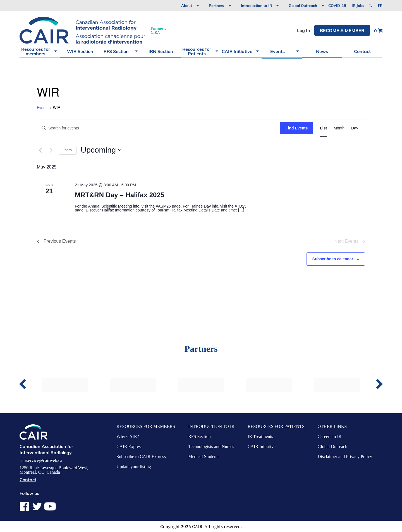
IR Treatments (260, 436)
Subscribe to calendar (333, 259)
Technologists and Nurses (211, 446)
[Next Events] (51, 150)
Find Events (297, 128)
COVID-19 (337, 6)
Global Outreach (303, 6)
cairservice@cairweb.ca (41, 461)
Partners (216, 6)
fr (380, 6)
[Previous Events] (40, 150)
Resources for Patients (197, 51)
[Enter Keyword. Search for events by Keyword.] (159, 128)
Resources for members (36, 51)
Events (277, 51)
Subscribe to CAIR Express (141, 457)
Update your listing (134, 467)
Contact (362, 51)
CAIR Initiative (237, 51)
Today (68, 150)
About (187, 6)
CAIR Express (129, 446)
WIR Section (80, 51)
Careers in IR (330, 436)
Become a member (342, 30)
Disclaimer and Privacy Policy (345, 457)
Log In (304, 30)
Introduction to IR (256, 6)
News (322, 51)
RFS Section (116, 51)
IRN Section (161, 51)
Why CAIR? (128, 436)
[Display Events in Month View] (339, 128)
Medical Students (204, 457)
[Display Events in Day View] (355, 128)
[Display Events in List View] (323, 128)
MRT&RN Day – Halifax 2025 (119, 195)
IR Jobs (358, 6)
